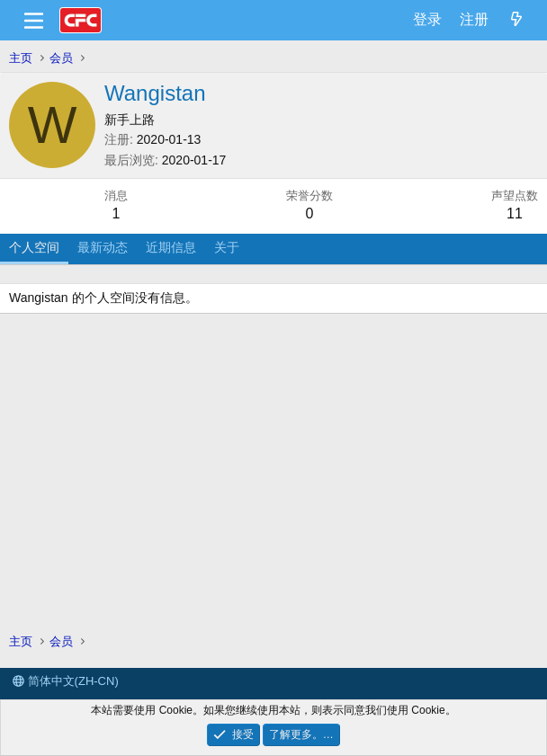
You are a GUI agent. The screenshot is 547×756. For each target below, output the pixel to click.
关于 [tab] (227, 247)
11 (515, 213)
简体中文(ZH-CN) (66, 681)
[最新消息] (516, 20)
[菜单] (34, 21)
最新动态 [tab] (103, 247)
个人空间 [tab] (34, 247)
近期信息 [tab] (171, 247)
